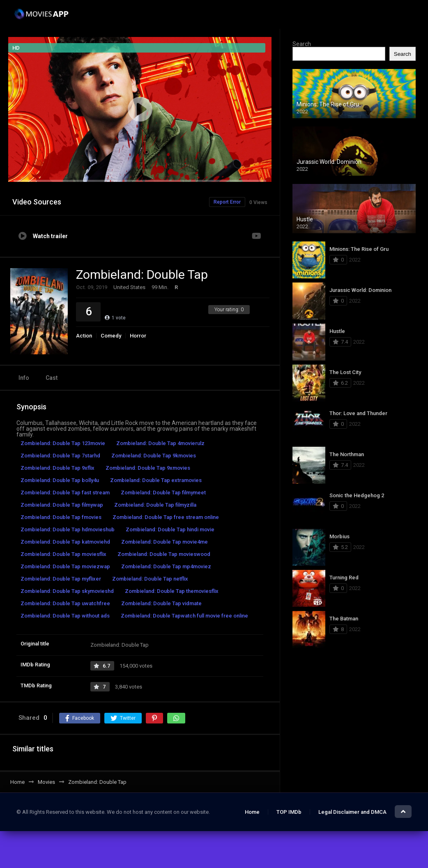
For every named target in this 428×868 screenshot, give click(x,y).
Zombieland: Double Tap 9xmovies (148, 468)
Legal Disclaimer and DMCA (352, 812)
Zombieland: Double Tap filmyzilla (155, 505)
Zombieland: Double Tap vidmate (161, 603)
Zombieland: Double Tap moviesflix (63, 554)
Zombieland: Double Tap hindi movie (170, 529)
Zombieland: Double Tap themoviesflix (172, 591)
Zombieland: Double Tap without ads (65, 616)
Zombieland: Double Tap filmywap (62, 505)
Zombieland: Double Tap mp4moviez (166, 566)
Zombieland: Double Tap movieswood (164, 554)
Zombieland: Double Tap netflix (150, 579)
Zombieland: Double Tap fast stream (65, 493)
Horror (138, 336)
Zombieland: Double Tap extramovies (156, 480)
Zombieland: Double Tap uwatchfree (65, 603)
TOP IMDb (289, 812)
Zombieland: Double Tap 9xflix (58, 468)
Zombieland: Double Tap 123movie (63, 443)
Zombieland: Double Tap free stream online (166, 517)
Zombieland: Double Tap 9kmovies (154, 456)
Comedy (111, 336)
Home (252, 812)
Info (24, 378)
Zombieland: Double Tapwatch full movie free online (184, 616)
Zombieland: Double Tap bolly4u (60, 480)
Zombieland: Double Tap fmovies (61, 517)
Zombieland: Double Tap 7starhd (60, 456)
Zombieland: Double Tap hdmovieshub (68, 529)
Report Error (227, 202)
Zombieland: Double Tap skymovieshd (67, 591)
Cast (52, 378)
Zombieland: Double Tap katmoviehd (65, 542)
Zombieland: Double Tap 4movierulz (160, 443)
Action (84, 336)
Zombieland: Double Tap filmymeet (163, 493)
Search (302, 44)
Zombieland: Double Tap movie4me (165, 542)
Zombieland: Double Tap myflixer (61, 579)
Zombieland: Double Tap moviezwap (65, 566)
